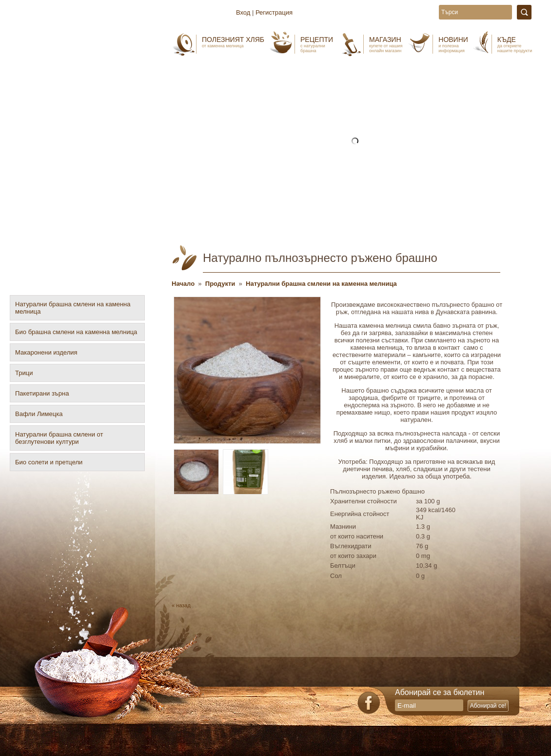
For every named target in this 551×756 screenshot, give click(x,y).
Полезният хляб (233, 42)
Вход (243, 12)
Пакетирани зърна (42, 393)
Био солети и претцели (49, 462)
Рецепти (317, 44)
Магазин (386, 44)
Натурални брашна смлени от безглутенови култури (59, 438)
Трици (24, 373)
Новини (453, 44)
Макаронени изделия (46, 352)
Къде (515, 44)
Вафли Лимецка (39, 414)
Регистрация (274, 12)
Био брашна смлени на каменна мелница (76, 332)
